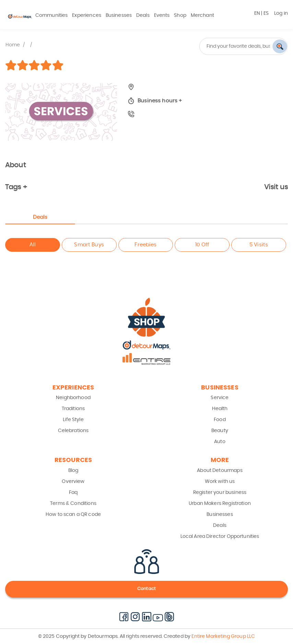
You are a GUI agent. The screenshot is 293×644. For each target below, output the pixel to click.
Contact (146, 589)
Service (220, 398)
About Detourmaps (220, 471)
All (33, 245)
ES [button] (266, 13)
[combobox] (220, 46)
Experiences (87, 15)
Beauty (220, 431)
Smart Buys (89, 245)
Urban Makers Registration (220, 504)
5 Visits (259, 245)
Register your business (220, 493)
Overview (73, 482)
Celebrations (73, 431)
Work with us (220, 482)
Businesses (119, 15)
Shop (180, 15)
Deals (143, 15)
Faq (73, 493)
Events (162, 15)
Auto (220, 442)
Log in (281, 13)
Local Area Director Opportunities (220, 536)
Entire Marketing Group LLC (223, 636)
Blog (73, 471)
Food (220, 420)
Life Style (73, 420)
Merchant (202, 15)
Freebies (145, 245)
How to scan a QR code (73, 515)
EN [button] (257, 13)
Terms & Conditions (73, 504)
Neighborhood (73, 398)
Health (220, 409)
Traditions (73, 409)
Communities (52, 15)
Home (13, 45)
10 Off (202, 245)
